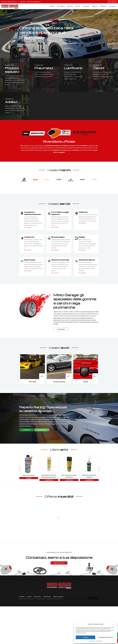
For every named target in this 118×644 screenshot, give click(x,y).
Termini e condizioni (58, 597)
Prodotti (86, 6)
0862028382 (22, 2)
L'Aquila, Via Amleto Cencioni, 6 (9, 2)
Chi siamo (61, 6)
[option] (59, 34)
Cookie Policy (92, 641)
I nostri (59, 170)
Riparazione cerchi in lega (60, 260)
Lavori (78, 6)
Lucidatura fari (29, 237)
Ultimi (59, 450)
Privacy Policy (99, 641)
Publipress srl (58, 599)
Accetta (85, 637)
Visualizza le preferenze (106, 637)
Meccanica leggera (58, 237)
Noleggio (82, 237)
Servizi (70, 6)
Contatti (112, 6)
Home (52, 6)
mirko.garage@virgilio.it (34, 2)
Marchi (95, 6)
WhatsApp (42, 430)
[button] (99, 469)
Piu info (28, 227)
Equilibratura (83, 212)
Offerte (103, 6)
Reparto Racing (30, 260)
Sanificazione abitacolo (87, 260)
